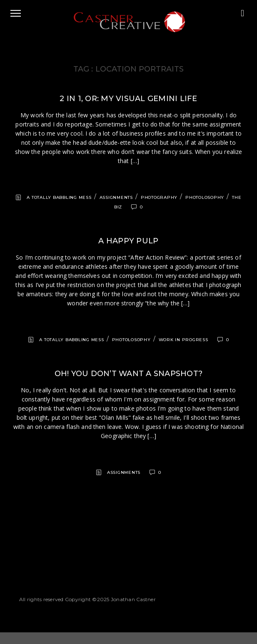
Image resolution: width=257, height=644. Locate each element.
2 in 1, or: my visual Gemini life (128, 99)
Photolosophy (205, 197)
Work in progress (183, 340)
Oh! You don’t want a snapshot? (129, 374)
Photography (159, 197)
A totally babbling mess (59, 197)
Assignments (116, 197)
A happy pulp (128, 241)
